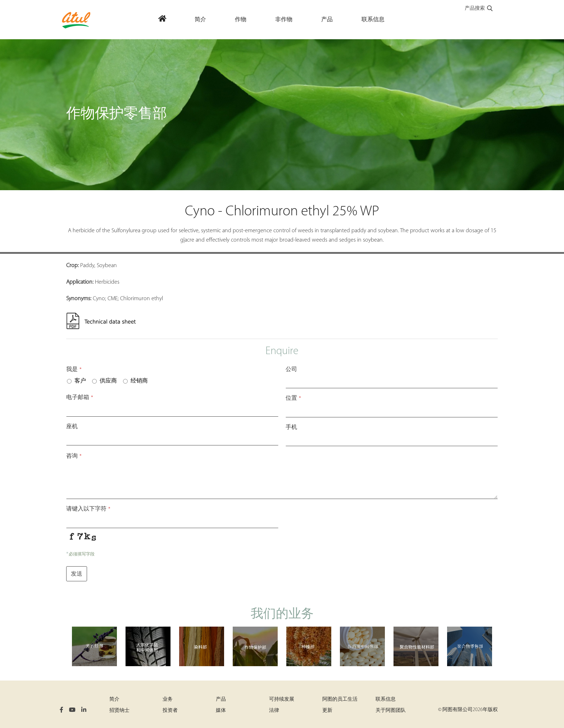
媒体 (221, 711)
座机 (72, 427)
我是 (74, 370)
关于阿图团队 (391, 711)
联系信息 (386, 699)
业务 (168, 699)
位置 (293, 398)
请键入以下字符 (88, 509)
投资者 (170, 711)
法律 (274, 711)
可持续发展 (282, 699)
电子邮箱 (80, 398)
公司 (291, 370)
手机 (291, 427)
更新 (327, 711)
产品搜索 (479, 9)
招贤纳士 (119, 711)
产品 (221, 699)
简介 (114, 699)
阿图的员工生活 (340, 699)
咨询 (74, 456)
